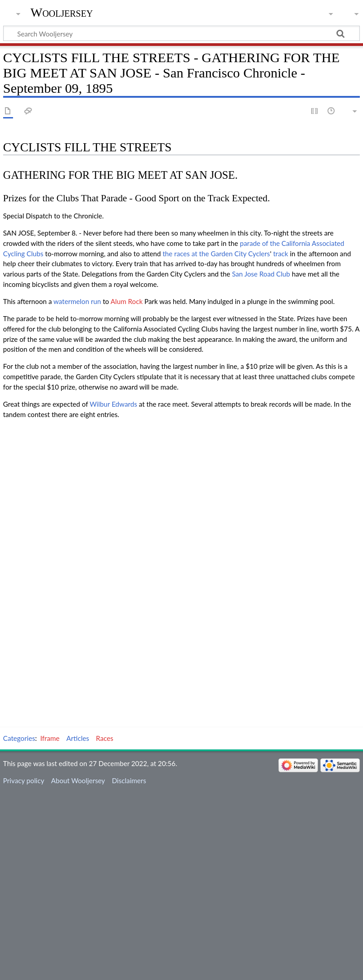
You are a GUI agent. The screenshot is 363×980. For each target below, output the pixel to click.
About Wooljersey (78, 780)
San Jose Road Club (261, 274)
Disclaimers (129, 780)
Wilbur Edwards (113, 404)
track (280, 254)
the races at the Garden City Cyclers (216, 254)
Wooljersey (62, 12)
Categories (19, 738)
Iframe (50, 738)
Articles (78, 738)
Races (105, 738)
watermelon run (77, 301)
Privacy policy (24, 780)
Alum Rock (127, 301)
